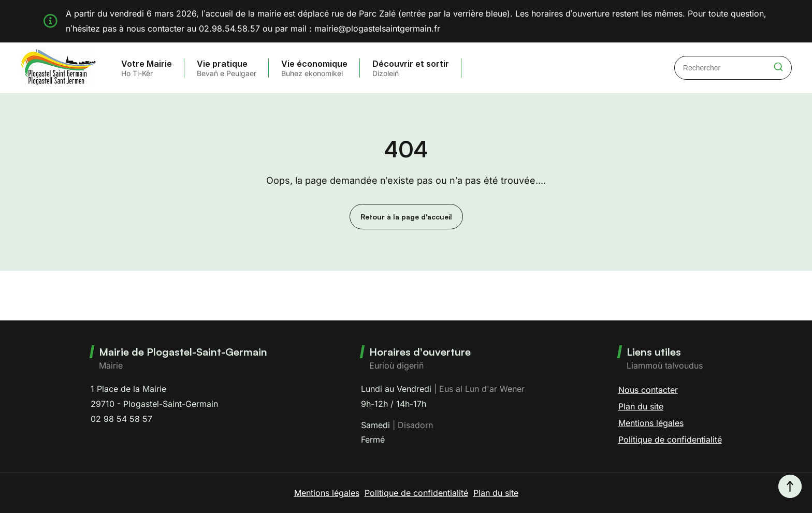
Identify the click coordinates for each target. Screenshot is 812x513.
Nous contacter (648, 390)
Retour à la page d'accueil (406, 217)
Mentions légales (651, 423)
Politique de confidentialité (670, 439)
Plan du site (641, 406)
